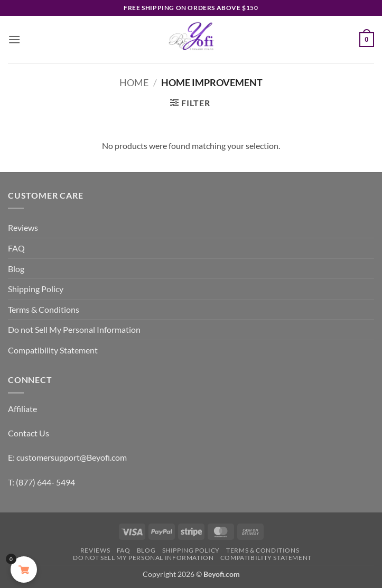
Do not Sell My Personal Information (74, 329)
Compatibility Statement (53, 350)
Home (134, 82)
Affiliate (22, 409)
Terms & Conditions (44, 309)
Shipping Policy (36, 289)
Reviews (23, 227)
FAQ (16, 248)
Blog (16, 269)
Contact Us (29, 433)
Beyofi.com (222, 574)
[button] (14, 39)
